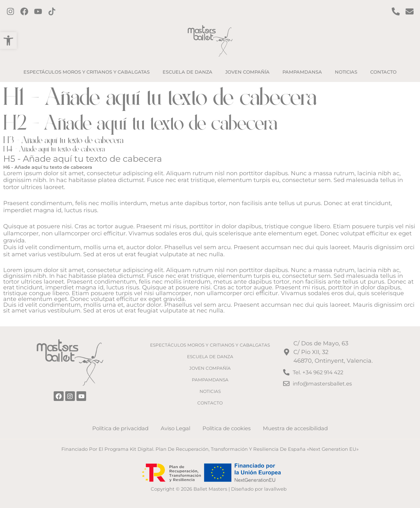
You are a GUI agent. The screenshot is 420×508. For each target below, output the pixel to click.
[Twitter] (38, 11)
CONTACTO (210, 402)
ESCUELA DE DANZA (210, 354)
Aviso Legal (176, 428)
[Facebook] (24, 11)
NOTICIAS (210, 390)
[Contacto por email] (410, 11)
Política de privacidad (122, 428)
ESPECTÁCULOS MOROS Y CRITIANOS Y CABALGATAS (210, 339)
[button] (8, 41)
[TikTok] (52, 11)
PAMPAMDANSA (210, 378)
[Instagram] (10, 11)
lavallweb (275, 489)
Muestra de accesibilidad (294, 428)
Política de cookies (225, 428)
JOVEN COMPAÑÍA (210, 366)
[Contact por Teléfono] (396, 11)
